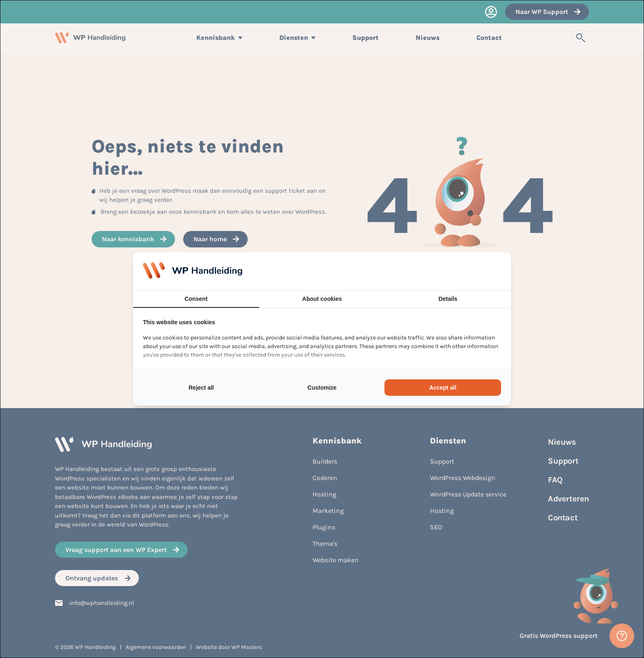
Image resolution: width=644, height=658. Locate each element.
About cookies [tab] (322, 299)
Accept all (443, 388)
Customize (322, 388)
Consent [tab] (196, 299)
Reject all (201, 388)
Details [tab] (448, 299)
